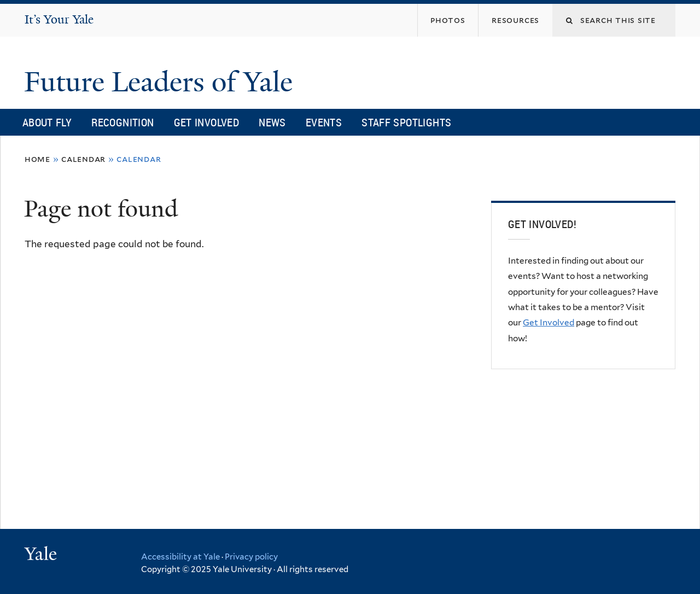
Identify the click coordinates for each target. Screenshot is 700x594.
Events (324, 122)
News (272, 122)
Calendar (83, 159)
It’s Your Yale (59, 19)
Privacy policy (251, 557)
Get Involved (207, 122)
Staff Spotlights (406, 122)
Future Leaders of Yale (162, 82)
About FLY (47, 122)
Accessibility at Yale (180, 557)
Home (37, 159)
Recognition (122, 122)
